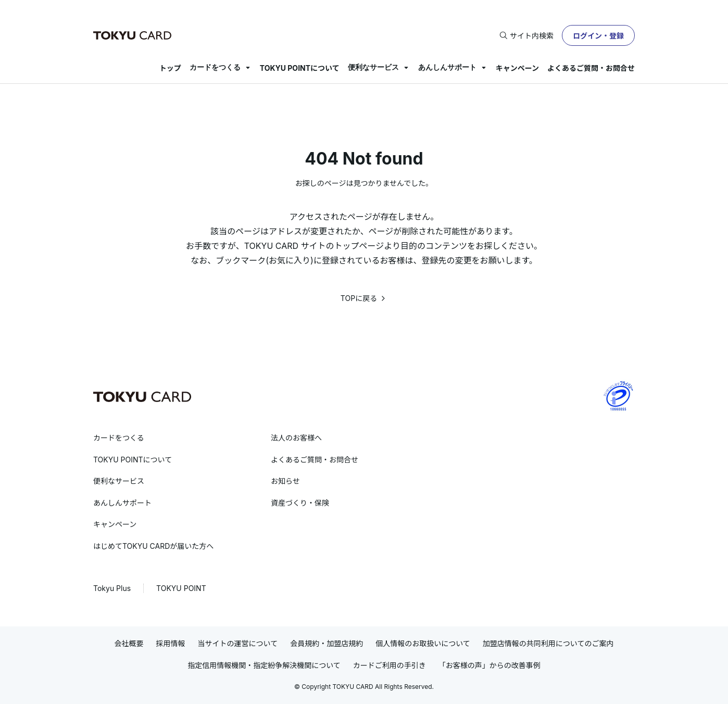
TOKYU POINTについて (300, 68)
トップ (170, 68)
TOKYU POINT (181, 588)
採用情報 (171, 643)
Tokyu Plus (112, 588)
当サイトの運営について (238, 643)
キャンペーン (517, 68)
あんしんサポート (447, 67)
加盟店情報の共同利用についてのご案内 (548, 643)
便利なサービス (373, 67)
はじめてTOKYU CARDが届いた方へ (153, 546)
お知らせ (285, 481)
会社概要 (129, 643)
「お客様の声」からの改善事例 (489, 665)
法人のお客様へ (296, 438)
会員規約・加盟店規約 (327, 643)
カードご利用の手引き (390, 665)
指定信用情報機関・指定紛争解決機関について (264, 665)
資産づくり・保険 (300, 503)
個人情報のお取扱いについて (423, 643)
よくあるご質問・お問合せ (591, 68)
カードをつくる (215, 67)
